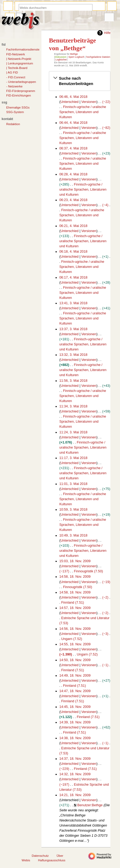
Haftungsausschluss (52, 860)
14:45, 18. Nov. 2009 (75, 707)
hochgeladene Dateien (98, 57)
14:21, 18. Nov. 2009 (75, 795)
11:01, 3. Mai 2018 (73, 484)
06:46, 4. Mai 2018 (73, 97)
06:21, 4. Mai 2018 (73, 226)
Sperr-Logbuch (76, 57)
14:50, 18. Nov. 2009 (75, 660)
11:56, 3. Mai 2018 (73, 381)
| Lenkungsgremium (20, 63)
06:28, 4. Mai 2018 (73, 174)
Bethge (74, 54)
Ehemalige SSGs (18, 107)
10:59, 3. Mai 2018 (73, 510)
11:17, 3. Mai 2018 (73, 458)
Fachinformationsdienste (23, 49)
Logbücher (61, 60)
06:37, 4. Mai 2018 (73, 148)
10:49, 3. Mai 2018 (73, 535)
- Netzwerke (14, 86)
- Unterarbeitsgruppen (21, 82)
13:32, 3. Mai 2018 (73, 355)
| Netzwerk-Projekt (19, 59)
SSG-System (15, 112)
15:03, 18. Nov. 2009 (75, 561)
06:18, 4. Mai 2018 (73, 252)
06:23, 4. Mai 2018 (73, 200)
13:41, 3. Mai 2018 (73, 303)
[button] (80, 81)
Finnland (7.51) (73, 603)
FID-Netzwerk (16, 54)
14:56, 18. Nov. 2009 (75, 629)
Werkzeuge (109, 17)
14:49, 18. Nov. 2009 (75, 676)
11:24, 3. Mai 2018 (73, 432)
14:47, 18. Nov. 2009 (75, 691)
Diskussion (61, 57)
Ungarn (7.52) (72, 639)
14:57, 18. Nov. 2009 (75, 608)
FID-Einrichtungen (18, 95)
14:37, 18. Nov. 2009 (75, 759)
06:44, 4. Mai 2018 (73, 123)
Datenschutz (40, 856)
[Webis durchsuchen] (56, 8)
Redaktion (13, 124)
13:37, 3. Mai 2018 (73, 329)
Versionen (89, 102)
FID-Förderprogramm (21, 91)
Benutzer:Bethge (90, 805)
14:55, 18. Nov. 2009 (75, 644)
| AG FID (12, 72)
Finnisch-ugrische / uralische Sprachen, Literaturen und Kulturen (83, 112)
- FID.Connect (16, 77)
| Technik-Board (17, 68)
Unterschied (69, 102)
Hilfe (103, 33)
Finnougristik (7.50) (89, 571)
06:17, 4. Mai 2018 (73, 277)
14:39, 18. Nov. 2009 (75, 722)
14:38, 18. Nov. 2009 (75, 738)
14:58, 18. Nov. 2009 (75, 577)
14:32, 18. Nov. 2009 (75, 774)
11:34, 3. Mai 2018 (73, 406)
